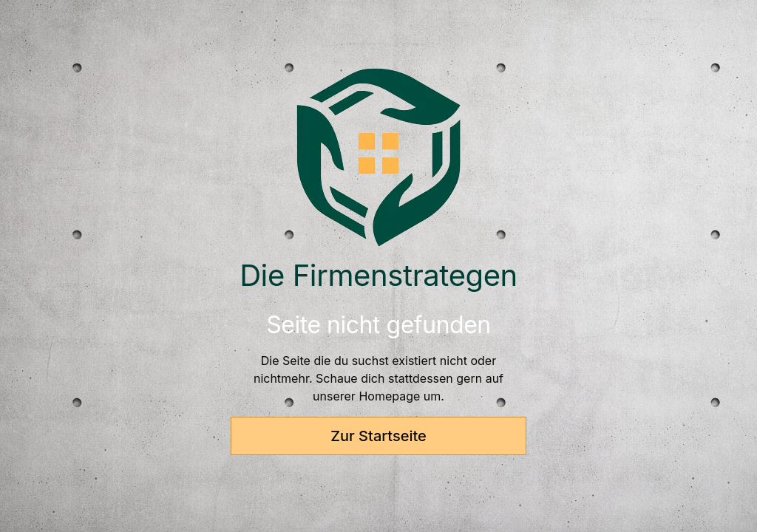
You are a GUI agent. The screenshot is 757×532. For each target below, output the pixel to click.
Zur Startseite (378, 436)
